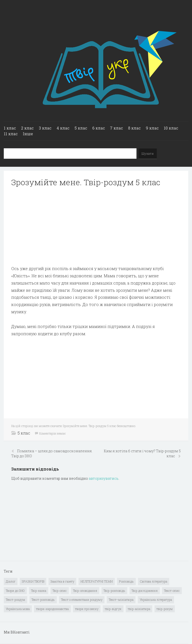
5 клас (81, 128)
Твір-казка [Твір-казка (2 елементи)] (39, 591)
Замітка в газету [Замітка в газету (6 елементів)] (62, 581)
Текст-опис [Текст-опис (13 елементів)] (172, 591)
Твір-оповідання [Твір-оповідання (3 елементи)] (85, 591)
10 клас (171, 128)
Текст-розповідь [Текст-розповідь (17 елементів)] (43, 600)
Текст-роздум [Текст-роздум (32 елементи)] (15, 600)
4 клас (63, 128)
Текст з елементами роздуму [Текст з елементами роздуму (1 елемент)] (82, 600)
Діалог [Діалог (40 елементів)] (11, 581)
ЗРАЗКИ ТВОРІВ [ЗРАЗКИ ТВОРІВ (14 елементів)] (33, 581)
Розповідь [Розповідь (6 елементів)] (126, 581)
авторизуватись (104, 478)
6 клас (99, 128)
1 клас (10, 128)
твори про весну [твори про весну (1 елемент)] (87, 609)
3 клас (45, 128)
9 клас (152, 128)
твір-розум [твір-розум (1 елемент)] (165, 609)
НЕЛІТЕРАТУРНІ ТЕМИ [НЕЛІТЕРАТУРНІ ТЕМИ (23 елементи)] (97, 581)
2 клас (27, 128)
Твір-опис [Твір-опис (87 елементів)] (60, 591)
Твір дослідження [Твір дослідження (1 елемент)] (145, 591)
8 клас (134, 128)
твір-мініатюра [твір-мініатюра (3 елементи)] (139, 609)
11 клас (11, 134)
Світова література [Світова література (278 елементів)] (154, 581)
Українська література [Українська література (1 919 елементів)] (156, 600)
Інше (28, 134)
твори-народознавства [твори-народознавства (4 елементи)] (52, 609)
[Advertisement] (96, 226)
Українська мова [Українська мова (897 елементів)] (18, 609)
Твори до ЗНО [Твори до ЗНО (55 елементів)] (15, 591)
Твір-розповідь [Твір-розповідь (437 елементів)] (114, 591)
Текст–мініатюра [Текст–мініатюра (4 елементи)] (121, 600)
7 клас (116, 128)
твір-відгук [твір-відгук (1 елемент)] (113, 609)
